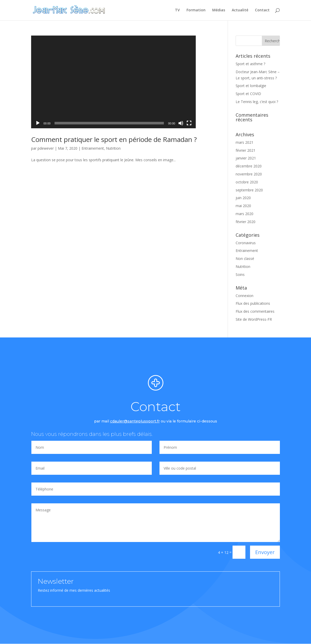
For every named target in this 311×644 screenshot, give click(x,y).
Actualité (240, 11)
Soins (240, 274)
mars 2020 (245, 214)
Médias (219, 11)
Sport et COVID (248, 94)
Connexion (245, 296)
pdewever (46, 148)
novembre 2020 (249, 174)
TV (177, 11)
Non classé (245, 259)
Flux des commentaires (255, 311)
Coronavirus (246, 243)
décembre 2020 (249, 166)
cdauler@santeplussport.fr (135, 421)
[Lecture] (38, 123)
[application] (113, 82)
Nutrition (113, 148)
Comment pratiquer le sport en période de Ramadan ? (114, 139)
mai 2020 (243, 206)
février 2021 (246, 150)
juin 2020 (243, 198)
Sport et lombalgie (251, 86)
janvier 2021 (246, 158)
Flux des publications (253, 303)
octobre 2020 (247, 182)
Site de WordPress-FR (254, 319)
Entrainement (93, 148)
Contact (262, 11)
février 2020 (246, 222)
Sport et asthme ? (250, 64)
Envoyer (265, 552)
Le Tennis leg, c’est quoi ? (257, 102)
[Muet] (181, 123)
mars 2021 (245, 142)
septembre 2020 (249, 190)
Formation (196, 11)
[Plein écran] (189, 123)
